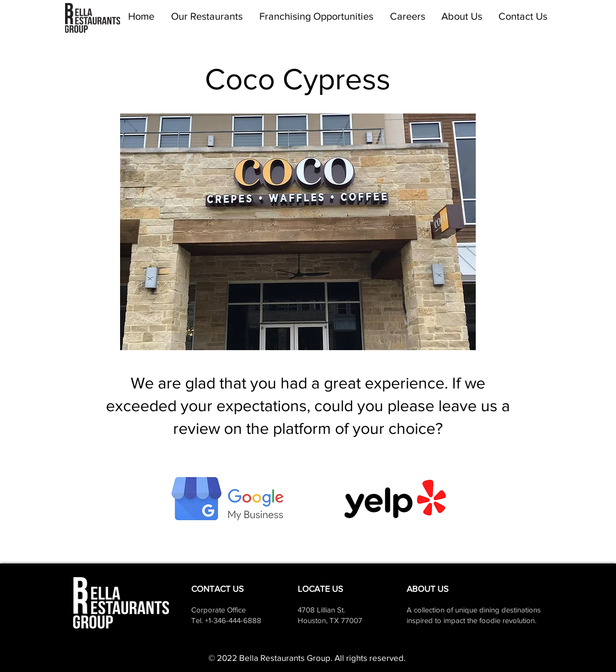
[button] (207, 16)
